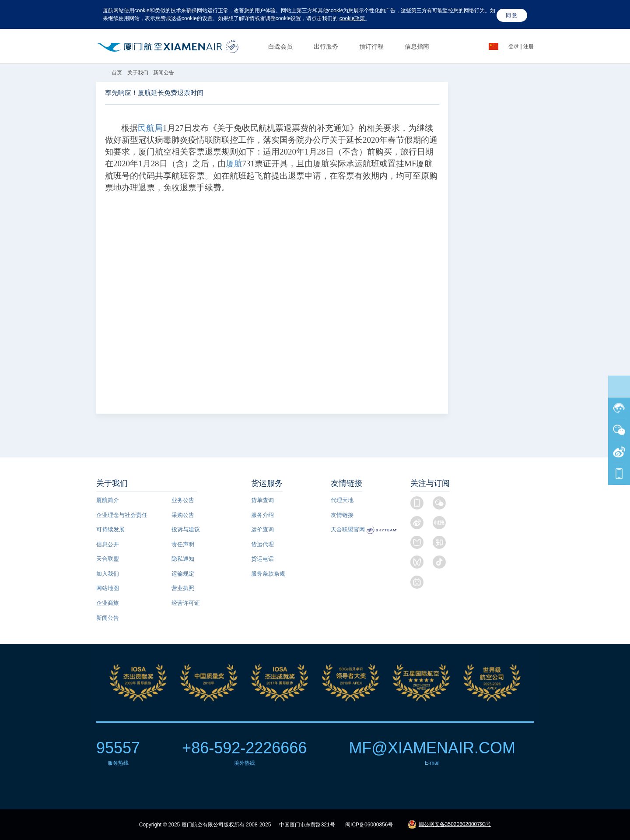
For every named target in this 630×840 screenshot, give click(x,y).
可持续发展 (110, 529)
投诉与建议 (186, 529)
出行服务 (326, 46)
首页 (117, 73)
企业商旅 (108, 603)
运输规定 (183, 574)
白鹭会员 (280, 46)
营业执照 (183, 588)
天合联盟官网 (348, 529)
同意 (512, 15)
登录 (514, 46)
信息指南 (417, 46)
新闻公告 (164, 73)
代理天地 (342, 500)
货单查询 (262, 500)
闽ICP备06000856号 (369, 825)
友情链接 (342, 515)
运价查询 (262, 529)
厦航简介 (108, 500)
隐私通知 (183, 559)
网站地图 (108, 588)
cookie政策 (352, 18)
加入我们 (108, 574)
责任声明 (183, 544)
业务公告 (183, 500)
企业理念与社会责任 (122, 515)
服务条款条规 (268, 574)
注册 (528, 46)
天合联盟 (108, 559)
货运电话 (262, 559)
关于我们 (138, 73)
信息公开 (108, 544)
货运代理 (262, 544)
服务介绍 (262, 515)
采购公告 (183, 515)
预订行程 (371, 46)
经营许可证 (186, 603)
